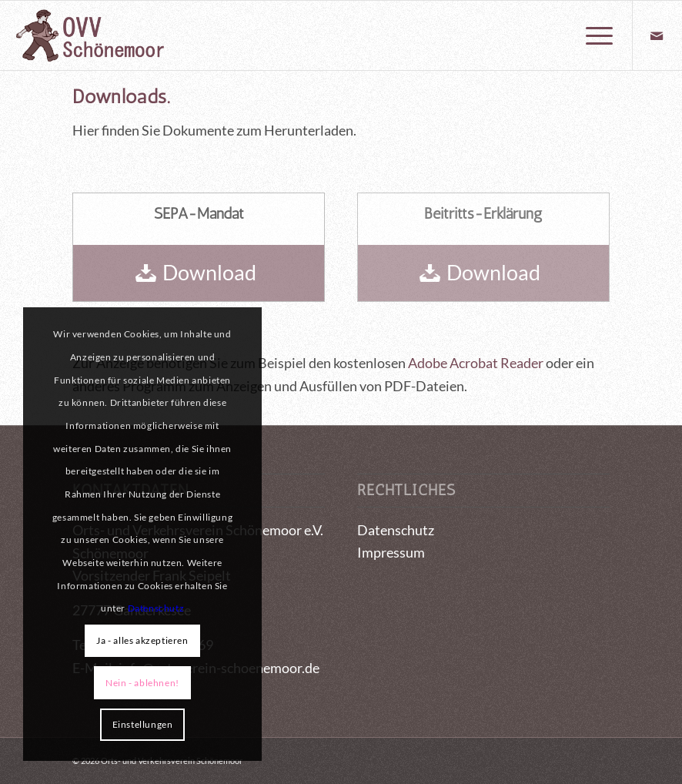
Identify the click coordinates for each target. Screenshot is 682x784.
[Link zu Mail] (657, 35)
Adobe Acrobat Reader (476, 363)
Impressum (391, 552)
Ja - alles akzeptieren (142, 640)
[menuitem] (592, 35)
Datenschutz (396, 530)
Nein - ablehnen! (142, 683)
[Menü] (592, 35)
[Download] (199, 273)
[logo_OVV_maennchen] (89, 35)
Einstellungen (143, 724)
